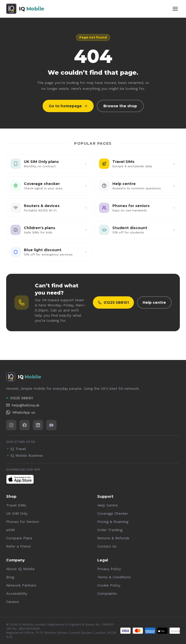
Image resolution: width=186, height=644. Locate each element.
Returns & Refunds (113, 538)
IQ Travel (16, 449)
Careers (13, 602)
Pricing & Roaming (113, 522)
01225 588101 (113, 303)
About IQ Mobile (20, 569)
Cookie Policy (109, 585)
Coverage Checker (113, 513)
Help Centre (107, 505)
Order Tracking (110, 530)
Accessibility (17, 593)
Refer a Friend (18, 546)
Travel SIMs (16, 505)
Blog (10, 577)
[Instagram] (11, 425)
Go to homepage (68, 106)
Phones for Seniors (23, 522)
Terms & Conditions (114, 577)
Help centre (154, 303)
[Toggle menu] (175, 9)
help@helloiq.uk (23, 405)
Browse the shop (120, 106)
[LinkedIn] (38, 425)
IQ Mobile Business (25, 455)
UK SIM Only (17, 513)
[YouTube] (51, 425)
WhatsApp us (21, 412)
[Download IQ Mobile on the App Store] (20, 479)
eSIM (10, 530)
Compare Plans (19, 538)
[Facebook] (25, 425)
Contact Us (107, 546)
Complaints (107, 593)
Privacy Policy (109, 569)
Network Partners (21, 585)
